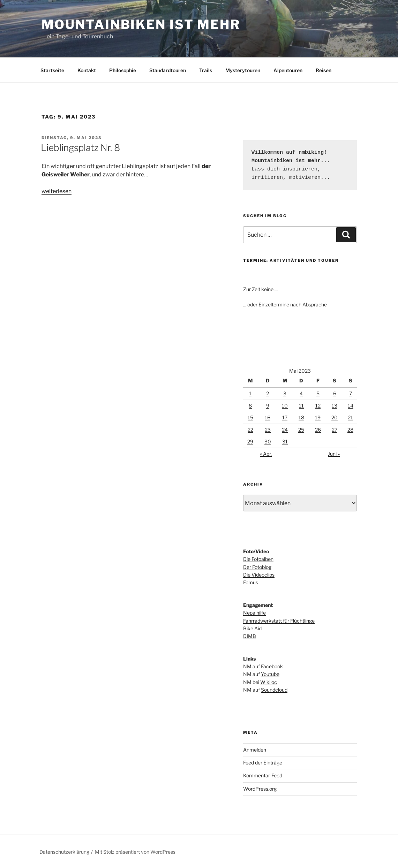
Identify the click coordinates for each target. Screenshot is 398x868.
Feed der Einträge (263, 763)
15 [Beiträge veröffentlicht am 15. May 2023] (250, 417)
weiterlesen (57, 191)
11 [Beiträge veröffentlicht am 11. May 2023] (301, 406)
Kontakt (87, 70)
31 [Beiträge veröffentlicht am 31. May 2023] (285, 441)
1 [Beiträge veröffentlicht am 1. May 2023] (250, 393)
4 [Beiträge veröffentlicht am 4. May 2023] (301, 393)
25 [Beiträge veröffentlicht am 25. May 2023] (301, 430)
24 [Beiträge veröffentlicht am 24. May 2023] (285, 430)
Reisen (324, 70)
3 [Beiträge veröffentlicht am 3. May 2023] (285, 393)
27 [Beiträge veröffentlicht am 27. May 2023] (335, 430)
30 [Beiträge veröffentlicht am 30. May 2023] (268, 441)
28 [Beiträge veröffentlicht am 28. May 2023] (350, 430)
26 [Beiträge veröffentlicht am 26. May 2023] (318, 430)
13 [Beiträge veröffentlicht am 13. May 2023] (335, 406)
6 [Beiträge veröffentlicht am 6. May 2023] (335, 393)
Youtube (270, 674)
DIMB (250, 636)
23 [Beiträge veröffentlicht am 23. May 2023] (268, 430)
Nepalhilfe (254, 613)
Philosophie (123, 70)
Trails (206, 70)
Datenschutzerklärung (64, 852)
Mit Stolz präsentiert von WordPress (135, 852)
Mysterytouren (243, 70)
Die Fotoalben (258, 559)
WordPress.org (260, 789)
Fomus (251, 582)
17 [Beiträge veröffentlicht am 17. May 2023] (285, 417)
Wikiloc (269, 682)
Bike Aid (252, 628)
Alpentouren (288, 70)
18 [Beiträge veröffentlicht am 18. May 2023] (301, 417)
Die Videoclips (259, 575)
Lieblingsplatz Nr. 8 (80, 148)
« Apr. (266, 454)
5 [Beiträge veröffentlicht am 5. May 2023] (318, 393)
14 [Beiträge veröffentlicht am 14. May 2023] (351, 406)
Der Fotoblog (257, 567)
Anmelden (255, 750)
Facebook (272, 666)
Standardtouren (168, 70)
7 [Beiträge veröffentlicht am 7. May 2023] (351, 393)
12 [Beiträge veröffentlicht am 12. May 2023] (318, 406)
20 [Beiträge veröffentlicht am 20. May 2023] (335, 417)
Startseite (52, 70)
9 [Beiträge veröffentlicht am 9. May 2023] (268, 406)
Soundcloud (274, 690)
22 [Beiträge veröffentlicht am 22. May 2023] (250, 430)
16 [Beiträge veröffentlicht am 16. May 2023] (268, 417)
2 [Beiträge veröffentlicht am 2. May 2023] (268, 393)
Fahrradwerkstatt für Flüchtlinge (279, 621)
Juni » (334, 454)
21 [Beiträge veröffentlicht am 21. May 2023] (350, 417)
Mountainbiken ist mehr (141, 24)
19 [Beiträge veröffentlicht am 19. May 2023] (318, 417)
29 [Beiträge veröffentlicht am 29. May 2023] (250, 441)
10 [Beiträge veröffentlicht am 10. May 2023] (285, 406)
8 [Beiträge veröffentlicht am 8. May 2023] (250, 406)
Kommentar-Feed (263, 775)
